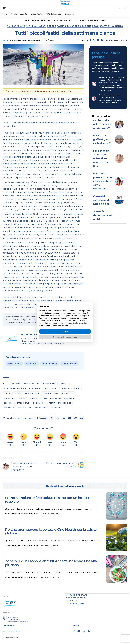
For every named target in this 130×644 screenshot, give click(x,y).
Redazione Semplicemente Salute (28, 40)
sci (31, 408)
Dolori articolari (69, 364)
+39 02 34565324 (77, 604)
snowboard (41, 408)
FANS (45, 398)
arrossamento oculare (15, 389)
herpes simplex (23, 403)
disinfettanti (68, 393)
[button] (102, 40)
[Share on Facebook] (90, 40)
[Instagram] (84, 631)
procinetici (9, 408)
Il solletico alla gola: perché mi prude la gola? (102, 124)
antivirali (63, 384)
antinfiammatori (32, 384)
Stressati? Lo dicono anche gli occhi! (103, 215)
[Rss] (89, 631)
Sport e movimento (111, 26)
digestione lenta (50, 393)
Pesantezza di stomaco (60, 403)
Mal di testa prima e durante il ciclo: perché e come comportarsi (102, 181)
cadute (53, 389)
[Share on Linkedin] (64, 418)
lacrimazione (39, 403)
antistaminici (49, 384)
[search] (120, 8)
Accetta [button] (65, 331)
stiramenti (55, 408)
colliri (7, 393)
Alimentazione (16, 26)
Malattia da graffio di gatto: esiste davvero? (102, 139)
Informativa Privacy (12, 637)
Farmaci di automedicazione (74, 26)
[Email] (98, 40)
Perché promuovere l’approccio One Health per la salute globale (51, 531)
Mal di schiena (14, 364)
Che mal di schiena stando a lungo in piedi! (103, 200)
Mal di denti (31, 364)
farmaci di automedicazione (63, 398)
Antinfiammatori (36, 26)
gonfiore (8, 403)
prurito (22, 408)
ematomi (22, 398)
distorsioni (10, 398)
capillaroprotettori (70, 389)
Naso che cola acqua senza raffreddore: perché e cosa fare (101, 158)
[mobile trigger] (5, 8)
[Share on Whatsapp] (58, 418)
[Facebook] (74, 631)
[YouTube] (79, 631)
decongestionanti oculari (26, 393)
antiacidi (16, 384)
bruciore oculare (38, 389)
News (95, 26)
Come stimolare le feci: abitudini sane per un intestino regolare (49, 500)
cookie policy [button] (84, 316)
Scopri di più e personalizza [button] (65, 337)
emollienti (35, 398)
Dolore (51, 26)
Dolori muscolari (50, 364)
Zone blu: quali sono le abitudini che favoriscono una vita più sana (51, 563)
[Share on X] (94, 40)
